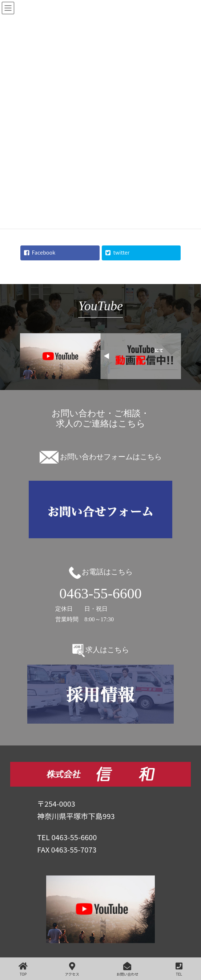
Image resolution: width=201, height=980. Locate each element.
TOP (23, 969)
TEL (179, 969)
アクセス (72, 969)
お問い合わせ (127, 969)
